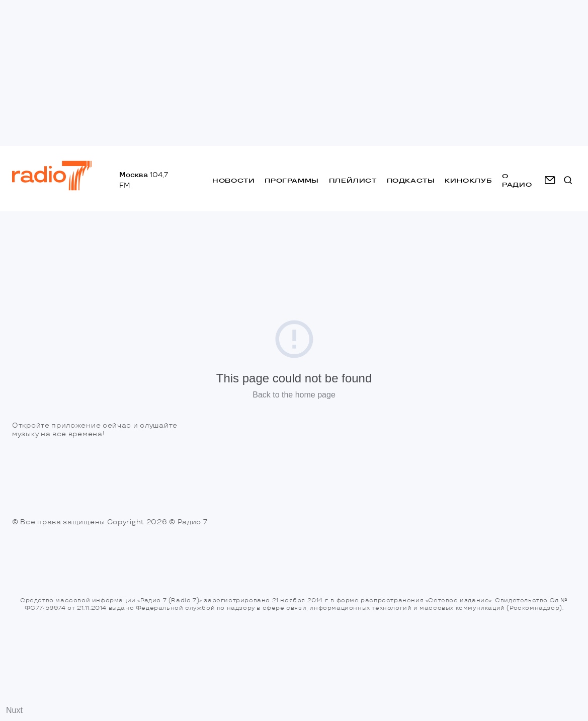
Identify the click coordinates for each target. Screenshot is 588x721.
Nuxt (14, 710)
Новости (233, 180)
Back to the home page (294, 395)
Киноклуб (468, 180)
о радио (517, 180)
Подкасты (411, 180)
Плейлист (353, 180)
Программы (291, 180)
